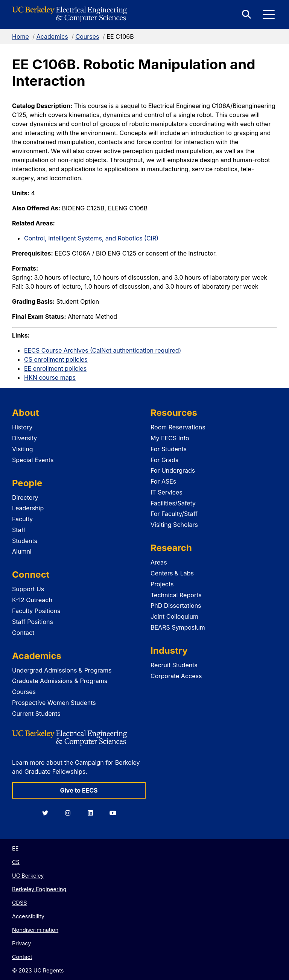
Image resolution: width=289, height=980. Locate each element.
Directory (25, 498)
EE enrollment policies (55, 368)
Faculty (22, 519)
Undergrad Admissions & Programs (62, 670)
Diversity (24, 438)
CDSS (19, 903)
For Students (169, 449)
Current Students (36, 714)
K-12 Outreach (32, 600)
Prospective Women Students (54, 703)
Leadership (28, 508)
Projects (162, 584)
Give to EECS (79, 790)
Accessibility (28, 916)
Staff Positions (33, 622)
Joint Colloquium (174, 616)
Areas (159, 562)
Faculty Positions (36, 611)
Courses (87, 37)
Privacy (21, 943)
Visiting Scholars (174, 525)
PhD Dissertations (176, 606)
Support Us (28, 589)
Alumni (22, 551)
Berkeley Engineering (39, 889)
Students (25, 541)
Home (21, 37)
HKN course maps (50, 377)
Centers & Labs (172, 573)
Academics (52, 37)
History (22, 427)
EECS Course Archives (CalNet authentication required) (103, 350)
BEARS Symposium (178, 627)
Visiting (23, 449)
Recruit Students (174, 665)
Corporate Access (176, 676)
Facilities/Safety (173, 503)
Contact (23, 633)
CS (16, 862)
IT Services (167, 492)
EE (15, 848)
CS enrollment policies (56, 359)
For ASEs (163, 481)
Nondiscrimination (35, 930)
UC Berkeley (28, 876)
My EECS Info (170, 438)
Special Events (33, 460)
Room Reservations (178, 427)
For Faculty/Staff (174, 514)
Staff (19, 530)
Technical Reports (176, 595)
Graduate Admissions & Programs (60, 681)
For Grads (164, 460)
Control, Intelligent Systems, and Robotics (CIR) (91, 238)
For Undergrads (173, 470)
